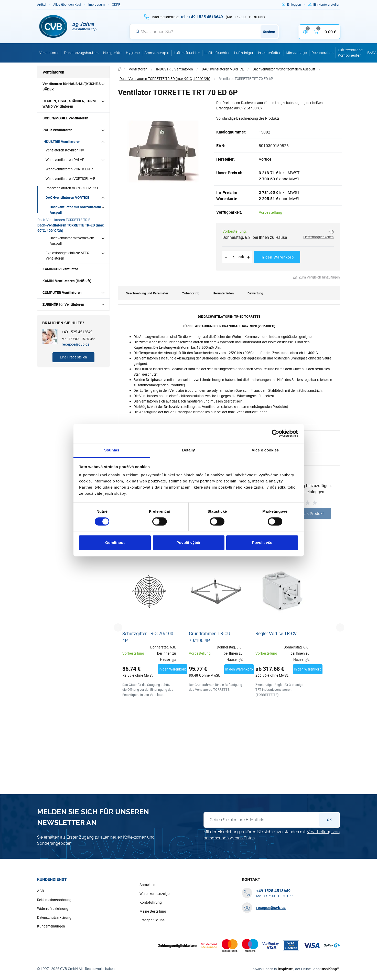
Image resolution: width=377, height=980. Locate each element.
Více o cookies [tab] (265, 450)
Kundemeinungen (51, 948)
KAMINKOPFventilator (60, 269)
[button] (317, 234)
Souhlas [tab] (112, 450)
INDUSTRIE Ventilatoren (62, 142)
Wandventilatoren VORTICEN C (69, 169)
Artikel (42, 4)
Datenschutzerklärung (54, 939)
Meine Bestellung (153, 933)
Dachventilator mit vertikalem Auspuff (72, 241)
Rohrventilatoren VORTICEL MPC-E (72, 188)
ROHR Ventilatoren (57, 130)
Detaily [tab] (189, 450)
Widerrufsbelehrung (53, 930)
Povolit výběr (188, 543)
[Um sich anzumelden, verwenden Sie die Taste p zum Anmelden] (296, 5)
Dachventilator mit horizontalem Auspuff (75, 210)
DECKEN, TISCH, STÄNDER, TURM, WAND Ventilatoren (69, 104)
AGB (41, 912)
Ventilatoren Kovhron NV (65, 150)
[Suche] (204, 32)
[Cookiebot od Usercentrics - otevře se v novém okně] (276, 433)
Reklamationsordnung (54, 921)
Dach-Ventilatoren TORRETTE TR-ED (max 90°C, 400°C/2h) (71, 228)
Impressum (96, 4)
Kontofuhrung (151, 924)
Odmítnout (115, 543)
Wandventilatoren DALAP (65, 160)
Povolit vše (262, 543)
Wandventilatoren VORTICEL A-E (70, 179)
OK (329, 841)
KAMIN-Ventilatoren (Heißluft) (67, 281)
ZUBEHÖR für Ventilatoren (63, 304)
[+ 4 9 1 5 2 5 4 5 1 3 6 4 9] (202, 17)
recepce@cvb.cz (76, 344)
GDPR (116, 4)
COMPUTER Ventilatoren (62, 293)
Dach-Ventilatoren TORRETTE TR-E (64, 220)
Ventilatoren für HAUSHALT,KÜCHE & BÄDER (72, 86)
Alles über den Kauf (67, 4)
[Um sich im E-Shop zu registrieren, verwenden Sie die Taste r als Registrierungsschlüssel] (327, 5)
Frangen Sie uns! (153, 942)
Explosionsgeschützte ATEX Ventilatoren (67, 256)
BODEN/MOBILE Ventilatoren (65, 118)
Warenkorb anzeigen (155, 915)
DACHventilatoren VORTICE (67, 198)
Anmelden (147, 906)
